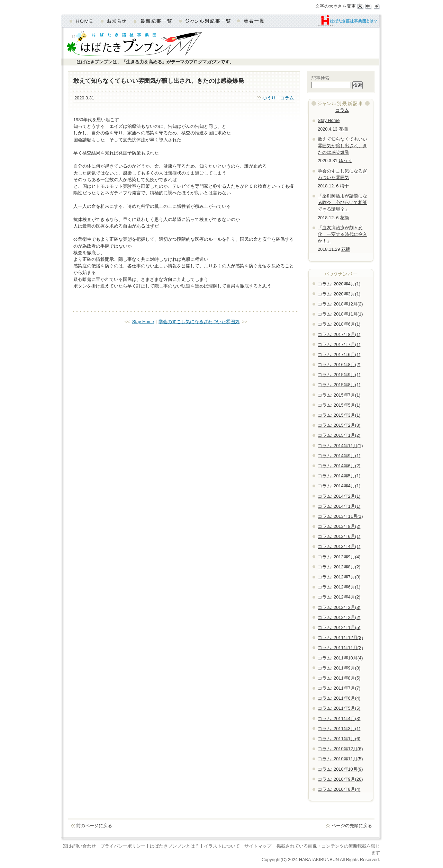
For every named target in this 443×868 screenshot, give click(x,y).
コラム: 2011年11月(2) (340, 648)
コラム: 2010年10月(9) (340, 769)
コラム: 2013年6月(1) (339, 536)
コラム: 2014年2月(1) (339, 496)
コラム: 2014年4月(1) (339, 486)
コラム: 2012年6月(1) (339, 587)
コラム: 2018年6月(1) (339, 324)
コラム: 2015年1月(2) (339, 435)
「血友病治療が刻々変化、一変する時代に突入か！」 (342, 234)
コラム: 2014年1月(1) (339, 506)
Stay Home (143, 322)
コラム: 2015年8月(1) (339, 385)
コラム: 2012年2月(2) (339, 617)
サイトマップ (258, 846)
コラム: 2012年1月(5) (339, 627)
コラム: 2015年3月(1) (339, 415)
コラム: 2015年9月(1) (339, 375)
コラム (287, 98)
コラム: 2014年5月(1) (339, 476)
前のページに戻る (94, 826)
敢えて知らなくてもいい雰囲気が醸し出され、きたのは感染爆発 (342, 146)
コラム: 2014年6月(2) (339, 466)
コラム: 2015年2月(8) (339, 425)
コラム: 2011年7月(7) (339, 688)
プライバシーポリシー (123, 846)
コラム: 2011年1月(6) (339, 739)
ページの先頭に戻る (352, 826)
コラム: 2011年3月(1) (339, 729)
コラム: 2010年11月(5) (340, 759)
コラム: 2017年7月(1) (339, 344)
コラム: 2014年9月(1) (339, 456)
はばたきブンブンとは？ (175, 846)
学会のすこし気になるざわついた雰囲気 (199, 322)
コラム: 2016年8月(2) (339, 365)
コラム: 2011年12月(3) (340, 637)
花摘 (343, 129)
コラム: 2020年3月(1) (339, 294)
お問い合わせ (82, 846)
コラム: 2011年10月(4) (340, 658)
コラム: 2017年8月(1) (339, 334)
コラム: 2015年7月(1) (339, 395)
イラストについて (222, 846)
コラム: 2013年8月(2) (339, 526)
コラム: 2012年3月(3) (339, 607)
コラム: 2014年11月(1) (340, 446)
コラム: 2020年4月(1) (339, 284)
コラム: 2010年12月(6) (340, 749)
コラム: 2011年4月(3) (339, 719)
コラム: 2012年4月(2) (339, 597)
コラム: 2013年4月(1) (339, 546)
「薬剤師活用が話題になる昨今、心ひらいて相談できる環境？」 (342, 202)
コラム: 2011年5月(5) (339, 708)
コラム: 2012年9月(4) (339, 557)
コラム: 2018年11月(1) (340, 314)
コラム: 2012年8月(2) (339, 567)
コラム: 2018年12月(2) (340, 304)
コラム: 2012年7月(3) (339, 577)
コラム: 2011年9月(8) (339, 668)
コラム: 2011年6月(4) (339, 698)
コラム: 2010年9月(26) (340, 779)
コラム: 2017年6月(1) (339, 355)
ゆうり (269, 98)
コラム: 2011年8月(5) (339, 678)
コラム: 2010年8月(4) (339, 789)
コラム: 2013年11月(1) (340, 516)
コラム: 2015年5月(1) (339, 405)
